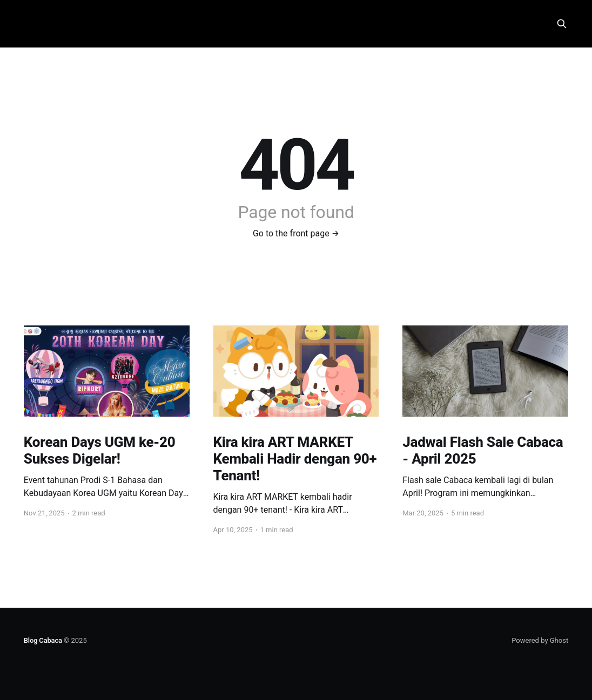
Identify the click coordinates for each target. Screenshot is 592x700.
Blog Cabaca (43, 640)
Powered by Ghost (540, 640)
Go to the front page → (296, 233)
